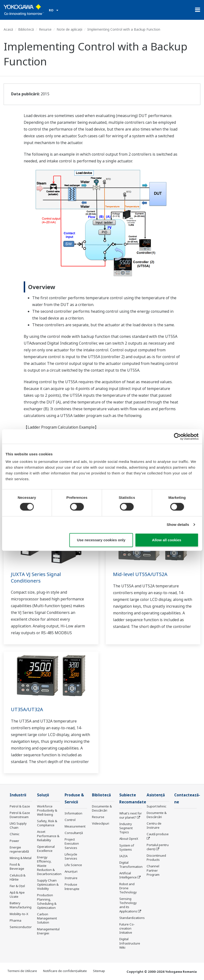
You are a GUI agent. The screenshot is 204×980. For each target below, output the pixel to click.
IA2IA (123, 856)
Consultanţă (74, 833)
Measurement (75, 826)
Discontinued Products (156, 858)
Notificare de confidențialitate (65, 971)
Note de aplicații (69, 29)
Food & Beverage (17, 866)
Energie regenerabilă (19, 849)
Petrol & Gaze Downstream (20, 815)
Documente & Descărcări (102, 808)
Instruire (71, 878)
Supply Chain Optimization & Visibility (48, 884)
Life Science (73, 865)
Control (70, 820)
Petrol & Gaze (20, 806)
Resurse (45, 29)
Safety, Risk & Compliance (47, 823)
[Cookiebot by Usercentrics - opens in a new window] (177, 436)
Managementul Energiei (48, 931)
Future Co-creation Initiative (127, 928)
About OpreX (129, 839)
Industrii (18, 795)
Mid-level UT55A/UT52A (140, 574)
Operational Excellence (46, 849)
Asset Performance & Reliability (48, 836)
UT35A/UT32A (27, 709)
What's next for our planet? (131, 815)
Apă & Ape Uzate (17, 894)
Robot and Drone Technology (128, 888)
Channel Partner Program (153, 870)
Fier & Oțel (17, 886)
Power (14, 841)
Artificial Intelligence (128, 875)
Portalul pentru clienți (158, 847)
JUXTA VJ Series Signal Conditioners (36, 577)
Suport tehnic (156, 806)
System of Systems (127, 847)
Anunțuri (71, 871)
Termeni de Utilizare (22, 971)
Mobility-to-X (19, 914)
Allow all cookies (167, 540)
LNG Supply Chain (18, 825)
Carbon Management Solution (47, 918)
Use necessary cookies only (101, 540)
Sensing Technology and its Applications (128, 905)
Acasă (8, 29)
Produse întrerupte (72, 886)
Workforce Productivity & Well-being (47, 810)
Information (73, 813)
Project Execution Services (72, 843)
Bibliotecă (26, 29)
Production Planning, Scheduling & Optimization (47, 901)
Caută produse (158, 834)
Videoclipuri (101, 823)
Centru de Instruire (154, 825)
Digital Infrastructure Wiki (130, 943)
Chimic (15, 834)
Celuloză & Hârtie (18, 877)
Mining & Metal (21, 858)
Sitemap (99, 971)
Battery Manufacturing (21, 905)
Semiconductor (21, 927)
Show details (178, 525)
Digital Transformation (131, 865)
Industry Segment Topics (126, 828)
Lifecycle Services (71, 856)
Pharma (15, 920)
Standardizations (132, 918)
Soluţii (43, 795)
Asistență (156, 795)
